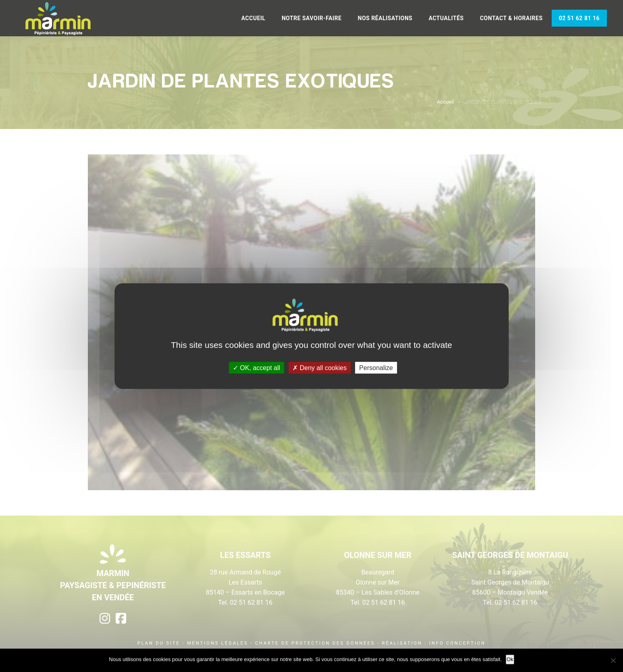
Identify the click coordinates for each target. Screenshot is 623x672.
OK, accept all (256, 368)
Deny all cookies (320, 368)
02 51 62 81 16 (579, 18)
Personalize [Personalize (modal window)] (376, 368)
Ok (510, 659)
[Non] (613, 660)
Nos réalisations (385, 18)
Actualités (446, 18)
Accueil (253, 18)
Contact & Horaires (511, 18)
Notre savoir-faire (312, 18)
